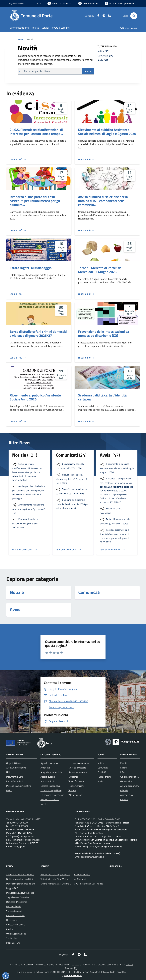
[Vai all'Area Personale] (119, 3)
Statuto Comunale (15, 911)
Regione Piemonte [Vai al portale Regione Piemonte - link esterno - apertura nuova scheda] (16, 3)
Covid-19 (102, 772)
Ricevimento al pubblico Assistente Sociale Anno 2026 (35, 397)
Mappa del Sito (13, 943)
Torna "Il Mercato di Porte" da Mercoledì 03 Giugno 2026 (100, 270)
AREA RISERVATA (71, 975)
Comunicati (103, 768)
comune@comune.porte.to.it (26, 840)
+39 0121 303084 (19, 826)
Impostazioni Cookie (16, 925)
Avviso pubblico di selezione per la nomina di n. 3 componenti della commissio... (103, 201)
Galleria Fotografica (129, 777)
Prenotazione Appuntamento (20, 893)
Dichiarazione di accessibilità (20, 879)
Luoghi (123, 768)
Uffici (9, 772)
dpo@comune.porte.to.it (92, 857)
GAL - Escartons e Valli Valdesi (89, 884)
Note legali (11, 920)
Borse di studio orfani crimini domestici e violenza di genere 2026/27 (38, 333)
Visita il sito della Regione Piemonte (57, 875)
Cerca (88, 71)
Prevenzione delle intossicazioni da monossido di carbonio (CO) (104, 333)
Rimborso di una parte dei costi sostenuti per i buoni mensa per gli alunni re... (35, 201)
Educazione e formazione (52, 795)
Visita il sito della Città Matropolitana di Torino (62, 879)
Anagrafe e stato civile (51, 772)
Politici (9, 790)
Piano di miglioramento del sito (21, 884)
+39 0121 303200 (19, 823)
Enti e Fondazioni (14, 781)
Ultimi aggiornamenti (16, 934)
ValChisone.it (80, 879)
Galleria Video (127, 781)
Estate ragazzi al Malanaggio (31, 268)
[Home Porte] (32, 16)
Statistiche (11, 938)
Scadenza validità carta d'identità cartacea (102, 397)
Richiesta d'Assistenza (17, 902)
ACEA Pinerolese (82, 875)
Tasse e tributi (104, 777)
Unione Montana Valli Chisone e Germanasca (62, 884)
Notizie (101, 763)
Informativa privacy (15, 915)
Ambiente (45, 768)
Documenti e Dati (14, 777)
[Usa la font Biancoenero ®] (59, 3)
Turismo (72, 790)
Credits (10, 929)
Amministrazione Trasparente (20, 875)
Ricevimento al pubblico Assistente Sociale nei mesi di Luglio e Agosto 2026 (107, 132)
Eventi (123, 763)
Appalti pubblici (48, 777)
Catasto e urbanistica (50, 786)
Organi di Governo (15, 763)
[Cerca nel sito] (134, 16)
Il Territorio (125, 772)
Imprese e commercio (78, 763)
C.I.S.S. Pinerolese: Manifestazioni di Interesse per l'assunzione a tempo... (36, 132)
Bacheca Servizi (14, 906)
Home (21, 39)
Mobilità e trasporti (77, 768)
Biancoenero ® (84, 972)
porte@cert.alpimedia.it (23, 836)
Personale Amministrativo (19, 786)
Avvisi (100, 781)
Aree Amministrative (16, 768)
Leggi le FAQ (12, 888)
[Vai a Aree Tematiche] (88, 3)
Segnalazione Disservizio (18, 897)
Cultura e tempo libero (51, 790)
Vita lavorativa (75, 795)
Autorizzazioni (47, 781)
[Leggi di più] (18, 159)
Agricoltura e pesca (49, 763)
